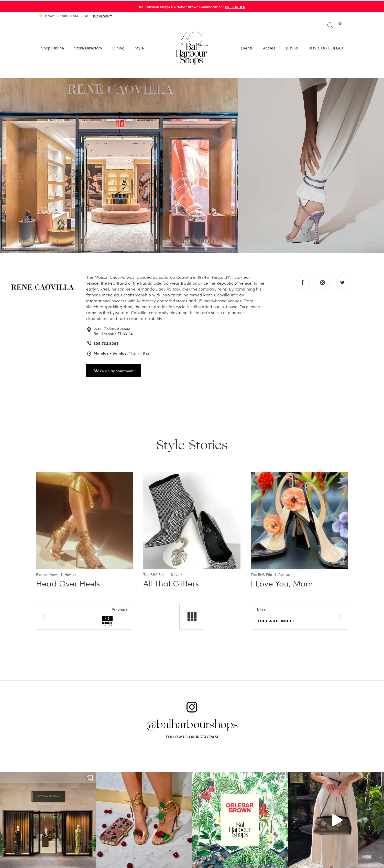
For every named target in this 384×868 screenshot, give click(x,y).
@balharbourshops (192, 725)
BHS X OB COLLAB (326, 48)
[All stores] (192, 617)
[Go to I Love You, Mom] (299, 475)
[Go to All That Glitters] (192, 475)
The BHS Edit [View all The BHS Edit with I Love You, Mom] (261, 575)
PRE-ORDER (235, 7)
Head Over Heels (68, 583)
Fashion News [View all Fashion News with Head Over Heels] (47, 575)
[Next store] (299, 616)
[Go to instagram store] (323, 283)
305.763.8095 (106, 343)
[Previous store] (85, 616)
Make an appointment (114, 371)
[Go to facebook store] (303, 283)
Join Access (101, 16)
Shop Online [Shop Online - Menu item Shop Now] (53, 48)
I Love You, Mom (282, 583)
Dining (118, 48)
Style (139, 48)
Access (269, 48)
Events (247, 48)
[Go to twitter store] (343, 283)
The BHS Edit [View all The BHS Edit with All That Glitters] (154, 575)
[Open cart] (340, 25)
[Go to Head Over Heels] (85, 475)
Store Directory (88, 48)
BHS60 (292, 48)
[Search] (330, 25)
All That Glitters (171, 583)
